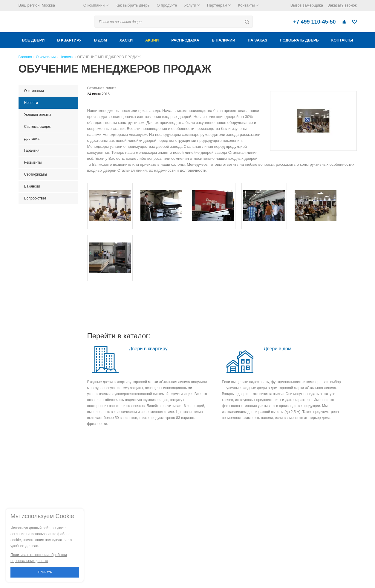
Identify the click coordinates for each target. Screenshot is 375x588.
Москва (48, 5)
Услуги (192, 5)
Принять (45, 572)
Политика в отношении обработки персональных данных (39, 558)
